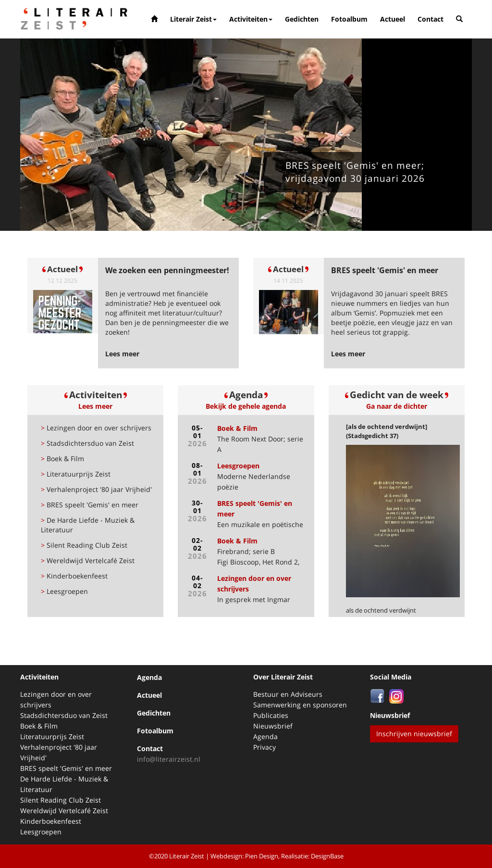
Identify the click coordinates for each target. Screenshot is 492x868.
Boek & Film (62, 459)
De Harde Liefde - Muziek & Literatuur (88, 525)
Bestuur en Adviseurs (288, 694)
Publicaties (271, 715)
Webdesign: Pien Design (244, 856)
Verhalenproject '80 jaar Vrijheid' (96, 489)
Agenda (149, 677)
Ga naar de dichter (397, 406)
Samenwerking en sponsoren (300, 705)
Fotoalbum (349, 19)
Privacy (264, 747)
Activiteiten (251, 19)
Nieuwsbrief (273, 726)
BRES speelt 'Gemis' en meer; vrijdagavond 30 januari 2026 (355, 172)
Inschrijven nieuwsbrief (414, 734)
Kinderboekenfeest (74, 576)
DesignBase (327, 856)
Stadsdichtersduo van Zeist (87, 443)
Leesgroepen (64, 591)
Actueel (393, 19)
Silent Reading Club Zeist (84, 545)
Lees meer (95, 406)
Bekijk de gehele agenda (246, 406)
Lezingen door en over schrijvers (96, 428)
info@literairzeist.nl (169, 759)
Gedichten (302, 19)
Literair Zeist (193, 19)
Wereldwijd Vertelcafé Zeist (88, 560)
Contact (430, 19)
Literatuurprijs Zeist (76, 474)
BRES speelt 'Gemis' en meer (90, 505)
